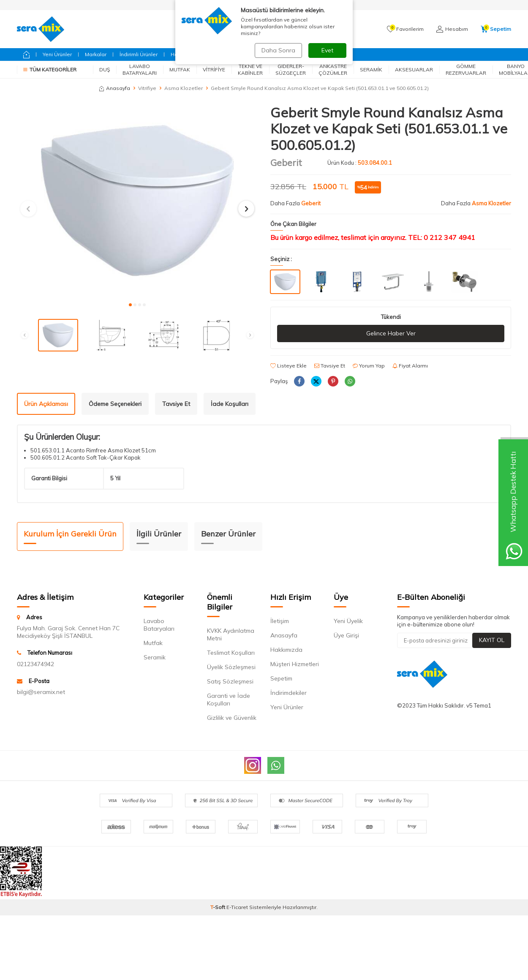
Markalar (96, 54)
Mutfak (180, 69)
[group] (137, 201)
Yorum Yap (369, 366)
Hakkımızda (286, 650)
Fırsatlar (253, 54)
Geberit (221, 54)
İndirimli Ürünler (139, 54)
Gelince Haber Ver (391, 333)
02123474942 (35, 664)
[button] (130, 305)
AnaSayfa (281, 5)
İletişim (280, 621)
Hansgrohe (185, 54)
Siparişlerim (241, 5)
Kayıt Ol (492, 640)
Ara (329, 29)
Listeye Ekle (288, 366)
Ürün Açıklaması (46, 404)
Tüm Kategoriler (50, 69)
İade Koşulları (230, 404)
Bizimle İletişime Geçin (305, 54)
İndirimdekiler (288, 693)
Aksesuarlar (414, 69)
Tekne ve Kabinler (250, 69)
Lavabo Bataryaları (140, 69)
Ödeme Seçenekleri (115, 404)
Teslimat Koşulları (231, 653)
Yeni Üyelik (348, 621)
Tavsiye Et (330, 366)
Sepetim (281, 678)
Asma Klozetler (184, 88)
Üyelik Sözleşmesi (231, 667)
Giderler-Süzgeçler (291, 69)
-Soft (218, 907)
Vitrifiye (214, 69)
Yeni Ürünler (57, 54)
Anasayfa (115, 88)
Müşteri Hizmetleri (295, 664)
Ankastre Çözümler (333, 69)
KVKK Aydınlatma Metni (231, 634)
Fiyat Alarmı (410, 366)
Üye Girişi (346, 635)
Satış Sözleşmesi (230, 681)
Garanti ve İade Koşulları (229, 700)
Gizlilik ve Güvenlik (232, 718)
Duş (105, 69)
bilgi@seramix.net (41, 692)
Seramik (371, 69)
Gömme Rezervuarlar (466, 69)
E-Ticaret (237, 907)
